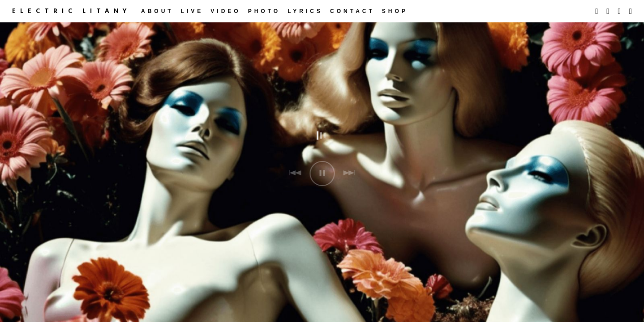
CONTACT (352, 11)
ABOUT (157, 11)
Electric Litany (71, 11)
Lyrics (305, 11)
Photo (264, 11)
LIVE (192, 11)
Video (225, 11)
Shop (395, 11)
